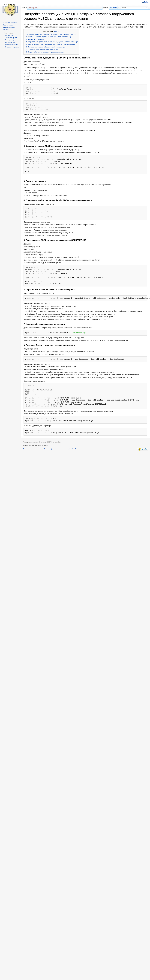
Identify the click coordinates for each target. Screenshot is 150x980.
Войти (146, 2)
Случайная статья (9, 27)
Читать (106, 8)
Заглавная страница (10, 23)
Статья (24, 8)
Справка (6, 30)
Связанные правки (11, 38)
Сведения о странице (12, 47)
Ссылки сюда (9, 35)
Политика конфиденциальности (33, 451)
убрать (57, 34)
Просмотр (113, 8)
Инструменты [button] (9, 33)
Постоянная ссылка (11, 45)
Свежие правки (8, 25)
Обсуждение (33, 8)
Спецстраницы (10, 40)
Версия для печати (11, 42)
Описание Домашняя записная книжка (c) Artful (59, 451)
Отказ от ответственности (84, 451)
